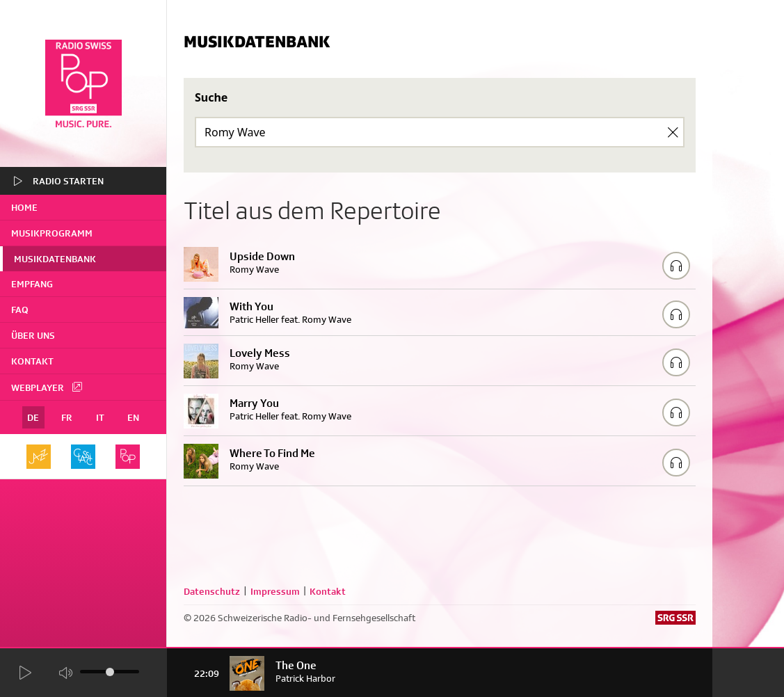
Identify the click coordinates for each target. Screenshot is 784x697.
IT (100, 417)
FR (67, 417)
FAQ (20, 310)
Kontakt (32, 361)
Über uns (33, 335)
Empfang (32, 284)
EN (133, 417)
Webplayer (47, 387)
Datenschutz (212, 591)
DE (33, 417)
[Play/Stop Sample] (676, 266)
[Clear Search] (673, 132)
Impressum (275, 591)
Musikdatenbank (55, 259)
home (24, 207)
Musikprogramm (52, 233)
